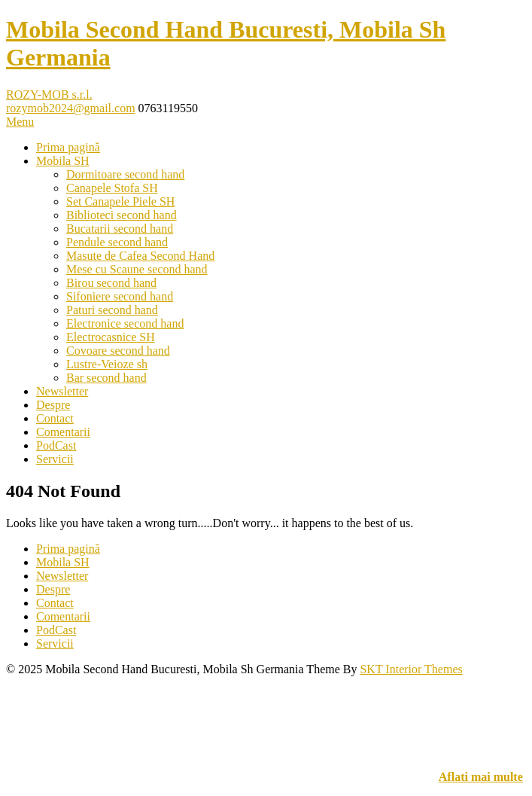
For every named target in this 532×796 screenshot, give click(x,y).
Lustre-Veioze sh (107, 364)
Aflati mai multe (481, 777)
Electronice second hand (125, 323)
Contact (55, 418)
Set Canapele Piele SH (120, 201)
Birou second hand (111, 283)
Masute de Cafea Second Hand (140, 256)
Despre (53, 405)
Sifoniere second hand (120, 296)
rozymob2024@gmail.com (71, 108)
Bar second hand (106, 378)
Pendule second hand (117, 242)
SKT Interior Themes (411, 669)
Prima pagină (68, 147)
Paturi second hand (112, 310)
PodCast (56, 445)
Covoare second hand (118, 351)
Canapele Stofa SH (112, 188)
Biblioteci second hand (122, 215)
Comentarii (63, 432)
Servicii (55, 459)
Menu (20, 122)
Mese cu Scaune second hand (137, 269)
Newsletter (62, 391)
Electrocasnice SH (111, 337)
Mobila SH (63, 161)
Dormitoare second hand (125, 174)
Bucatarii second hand (120, 229)
